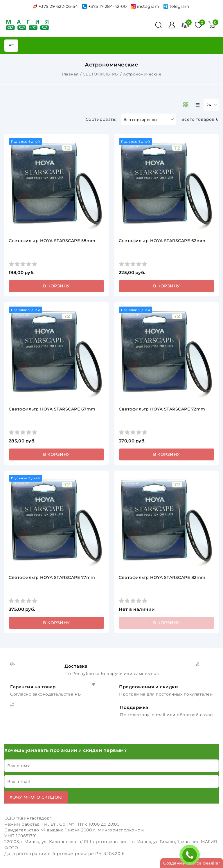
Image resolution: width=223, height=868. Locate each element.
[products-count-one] (197, 105)
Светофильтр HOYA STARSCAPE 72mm (162, 409)
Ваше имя (18, 766)
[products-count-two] (186, 105)
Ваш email (19, 781)
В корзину (56, 286)
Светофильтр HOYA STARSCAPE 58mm (52, 241)
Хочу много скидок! (36, 797)
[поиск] (159, 25)
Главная (70, 74)
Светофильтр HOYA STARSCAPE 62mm (162, 241)
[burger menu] (11, 46)
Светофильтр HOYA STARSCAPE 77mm (52, 577)
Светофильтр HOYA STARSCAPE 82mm (162, 577)
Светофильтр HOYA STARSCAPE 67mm (52, 409)
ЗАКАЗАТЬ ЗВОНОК (191, 855)
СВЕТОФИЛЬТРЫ (101, 74)
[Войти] (172, 25)
